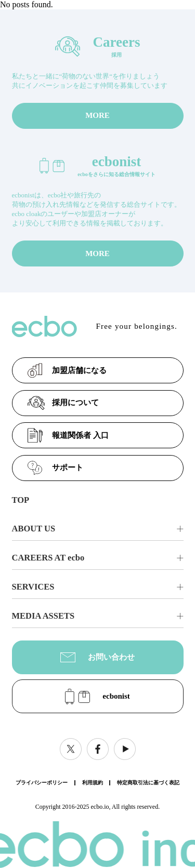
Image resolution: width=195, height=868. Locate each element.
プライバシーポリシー (42, 783)
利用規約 (93, 783)
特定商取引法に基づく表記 (148, 783)
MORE (97, 115)
